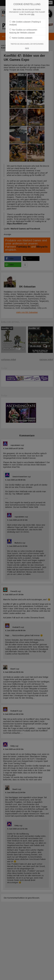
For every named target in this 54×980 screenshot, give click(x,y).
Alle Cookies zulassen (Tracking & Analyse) (25, 22)
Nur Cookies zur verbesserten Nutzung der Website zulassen (23, 30)
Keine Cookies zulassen (21, 36)
